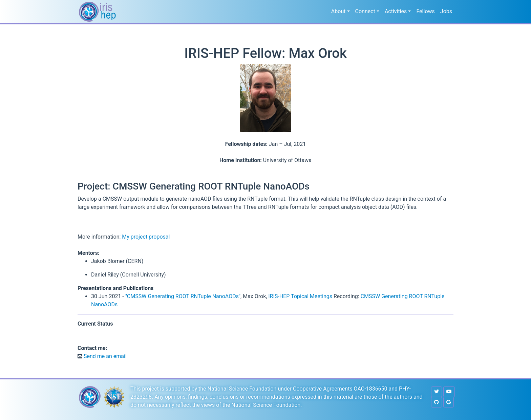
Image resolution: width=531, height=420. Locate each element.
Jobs (446, 11)
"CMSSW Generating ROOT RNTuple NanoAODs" (183, 296)
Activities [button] (396, 11)
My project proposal (146, 237)
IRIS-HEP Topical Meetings (300, 296)
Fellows (425, 11)
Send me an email (104, 356)
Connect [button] (365, 11)
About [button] (338, 11)
